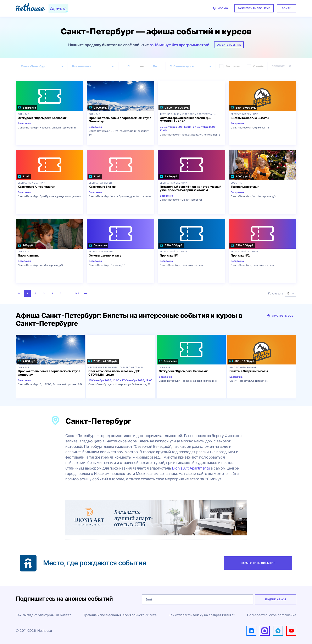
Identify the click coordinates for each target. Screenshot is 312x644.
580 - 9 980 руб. (243, 108)
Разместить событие (254, 8)
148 (77, 293)
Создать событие (229, 45)
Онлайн (256, 66)
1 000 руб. (239, 176)
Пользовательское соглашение (272, 615)
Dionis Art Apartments (191, 468)
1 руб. (24, 176)
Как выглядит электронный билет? (43, 615)
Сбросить (283, 66)
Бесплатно (231, 66)
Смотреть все (280, 316)
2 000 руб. (98, 108)
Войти (287, 8)
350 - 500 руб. (171, 245)
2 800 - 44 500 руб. (174, 108)
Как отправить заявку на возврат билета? (202, 615)
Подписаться (275, 599)
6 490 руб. (169, 176)
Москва (221, 8)
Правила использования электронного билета (120, 615)
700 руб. (26, 245)
